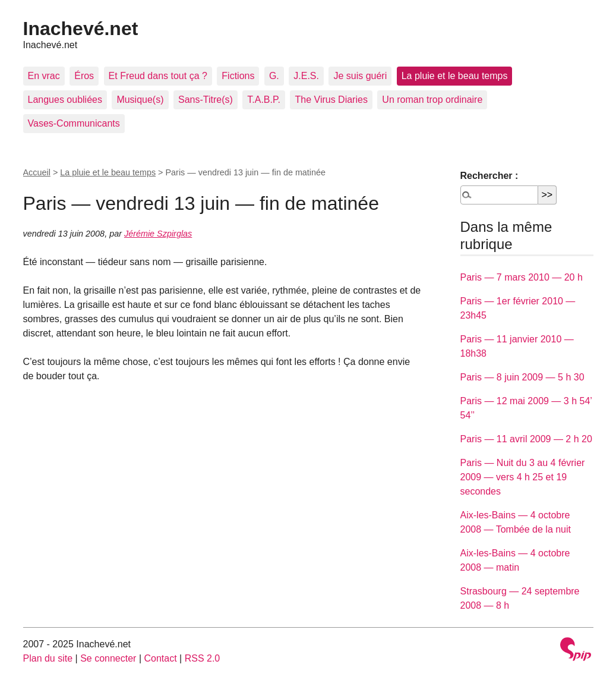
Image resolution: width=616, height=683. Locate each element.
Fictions (238, 76)
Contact (160, 658)
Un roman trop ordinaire (432, 100)
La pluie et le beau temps (455, 76)
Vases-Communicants (74, 123)
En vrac (44, 76)
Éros (84, 76)
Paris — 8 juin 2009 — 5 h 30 (522, 377)
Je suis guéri (360, 76)
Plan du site (48, 658)
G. (274, 76)
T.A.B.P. (264, 100)
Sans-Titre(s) (206, 100)
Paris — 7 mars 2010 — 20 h (522, 277)
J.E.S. (306, 76)
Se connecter (108, 658)
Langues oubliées (65, 100)
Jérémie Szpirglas (158, 234)
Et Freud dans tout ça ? (158, 76)
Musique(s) (140, 100)
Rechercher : (489, 176)
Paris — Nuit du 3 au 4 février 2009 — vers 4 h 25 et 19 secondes (523, 477)
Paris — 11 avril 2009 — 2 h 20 (526, 439)
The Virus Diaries (331, 100)
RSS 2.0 (203, 658)
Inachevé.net (81, 29)
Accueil (37, 172)
